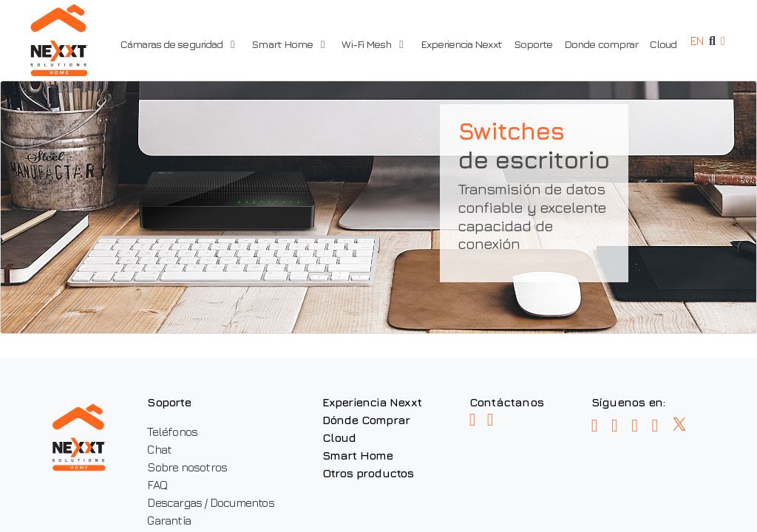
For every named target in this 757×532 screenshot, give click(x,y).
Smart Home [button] (290, 44)
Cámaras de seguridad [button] (184, 44)
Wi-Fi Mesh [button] (369, 44)
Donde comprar (597, 44)
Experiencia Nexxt (458, 44)
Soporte (529, 44)
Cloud (659, 44)
